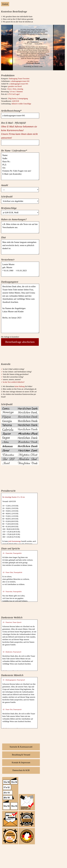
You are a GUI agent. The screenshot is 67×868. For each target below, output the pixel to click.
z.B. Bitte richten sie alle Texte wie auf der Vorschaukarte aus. (20, 227)
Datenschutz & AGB (21, 770)
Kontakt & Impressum (21, 762)
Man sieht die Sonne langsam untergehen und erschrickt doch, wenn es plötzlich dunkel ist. (20, 247)
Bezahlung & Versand (21, 755)
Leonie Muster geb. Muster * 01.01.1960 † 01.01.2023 (20, 269)
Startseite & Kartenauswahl (21, 747)
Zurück (5, 4)
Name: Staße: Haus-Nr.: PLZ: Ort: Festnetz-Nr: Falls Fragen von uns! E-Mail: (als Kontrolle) (20, 166)
